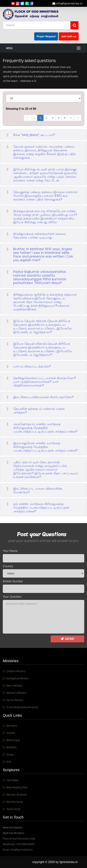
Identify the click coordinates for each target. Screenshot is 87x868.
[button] (43, 134)
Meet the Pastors (13, 828)
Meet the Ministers (13, 833)
